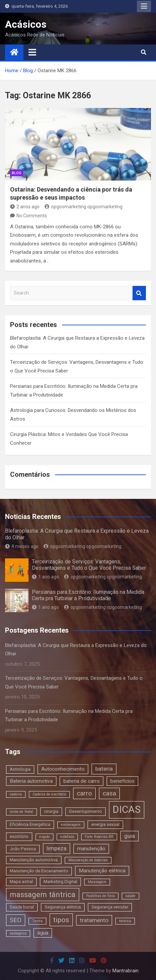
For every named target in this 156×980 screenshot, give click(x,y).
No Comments (32, 216)
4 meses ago (22, 546)
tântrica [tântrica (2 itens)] (125, 921)
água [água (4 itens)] (43, 933)
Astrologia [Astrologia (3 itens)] (20, 769)
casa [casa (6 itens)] (109, 793)
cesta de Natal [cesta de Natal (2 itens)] (21, 812)
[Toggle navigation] (32, 52)
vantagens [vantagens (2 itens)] (18, 933)
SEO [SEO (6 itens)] (16, 920)
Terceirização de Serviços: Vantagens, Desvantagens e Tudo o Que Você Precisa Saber (89, 565)
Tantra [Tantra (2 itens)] (37, 921)
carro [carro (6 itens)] (84, 793)
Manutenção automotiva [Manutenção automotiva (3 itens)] (34, 860)
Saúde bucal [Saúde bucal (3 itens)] (22, 907)
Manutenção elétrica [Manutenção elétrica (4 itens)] (102, 871)
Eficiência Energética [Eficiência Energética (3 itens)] (30, 824)
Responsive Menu (144, 6)
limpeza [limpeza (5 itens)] (57, 848)
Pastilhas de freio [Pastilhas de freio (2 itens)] (100, 896)
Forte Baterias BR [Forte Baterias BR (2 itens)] (99, 837)
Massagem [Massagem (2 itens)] (97, 882)
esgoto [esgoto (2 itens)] (44, 837)
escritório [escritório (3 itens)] (19, 836)
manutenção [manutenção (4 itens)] (91, 849)
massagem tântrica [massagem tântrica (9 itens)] (43, 894)
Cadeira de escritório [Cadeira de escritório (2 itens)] (49, 794)
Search (139, 293)
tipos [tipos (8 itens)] (61, 920)
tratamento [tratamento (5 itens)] (94, 920)
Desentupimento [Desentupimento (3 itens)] (86, 811)
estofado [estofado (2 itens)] (67, 837)
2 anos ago (25, 207)
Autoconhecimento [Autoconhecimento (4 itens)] (63, 769)
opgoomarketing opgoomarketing (84, 207)
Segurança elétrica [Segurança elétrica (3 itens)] (63, 907)
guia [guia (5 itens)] (129, 836)
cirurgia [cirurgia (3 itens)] (51, 811)
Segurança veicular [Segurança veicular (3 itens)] (110, 907)
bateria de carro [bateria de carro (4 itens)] (82, 781)
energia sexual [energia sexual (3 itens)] (105, 824)
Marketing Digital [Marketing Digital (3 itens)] (60, 882)
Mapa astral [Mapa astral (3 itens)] (21, 882)
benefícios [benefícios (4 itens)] (122, 781)
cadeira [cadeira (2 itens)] (16, 794)
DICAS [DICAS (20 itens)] (127, 809)
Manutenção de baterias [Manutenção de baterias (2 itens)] (88, 860)
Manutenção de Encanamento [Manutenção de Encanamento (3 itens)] (39, 871)
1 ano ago (45, 577)
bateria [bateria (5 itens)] (104, 769)
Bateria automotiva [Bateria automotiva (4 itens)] (31, 781)
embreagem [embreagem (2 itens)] (71, 825)
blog (17, 173)
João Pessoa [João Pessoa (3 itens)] (23, 849)
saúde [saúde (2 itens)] (131, 896)
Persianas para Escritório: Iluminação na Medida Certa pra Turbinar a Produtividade (88, 595)
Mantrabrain (125, 971)
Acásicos (26, 24)
